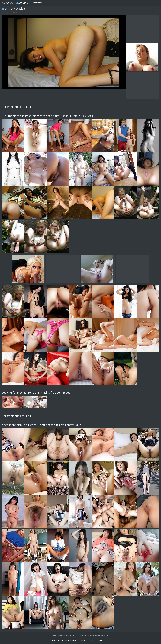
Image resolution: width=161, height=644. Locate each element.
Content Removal (69, 640)
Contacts (56, 640)
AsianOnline (15, 3)
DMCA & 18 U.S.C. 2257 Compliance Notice (94, 640)
